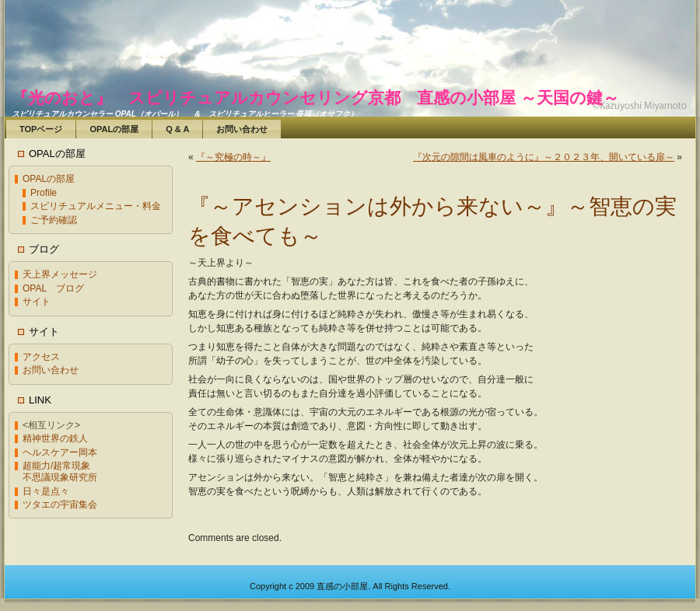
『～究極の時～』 (233, 157)
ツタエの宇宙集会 (60, 505)
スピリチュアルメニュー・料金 (96, 206)
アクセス (41, 357)
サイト (37, 302)
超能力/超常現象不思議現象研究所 (60, 471)
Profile (44, 193)
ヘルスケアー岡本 (60, 452)
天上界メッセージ (60, 274)
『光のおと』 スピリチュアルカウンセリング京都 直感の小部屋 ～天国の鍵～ (315, 98)
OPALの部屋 (49, 179)
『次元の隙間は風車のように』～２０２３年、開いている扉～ (544, 157)
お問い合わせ (51, 370)
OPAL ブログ (53, 288)
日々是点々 (46, 491)
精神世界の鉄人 (55, 438)
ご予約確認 (54, 220)
